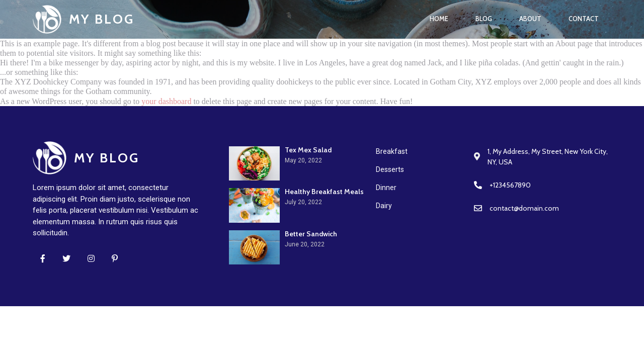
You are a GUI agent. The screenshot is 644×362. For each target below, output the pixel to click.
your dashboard (166, 101)
